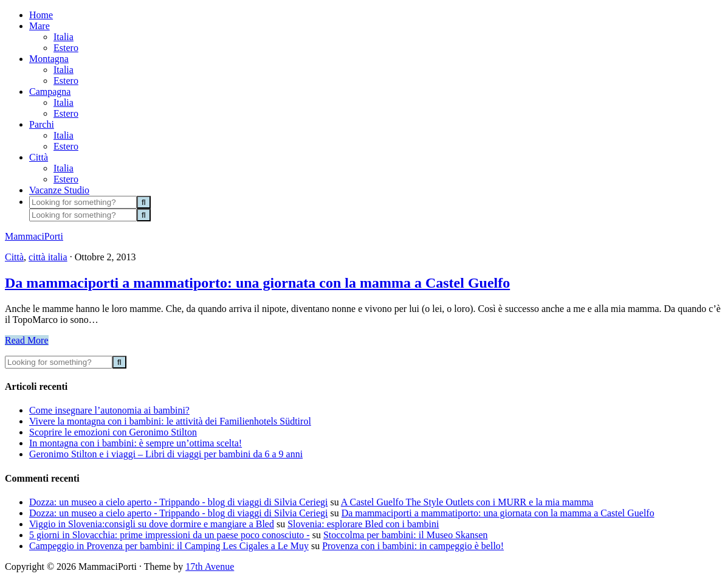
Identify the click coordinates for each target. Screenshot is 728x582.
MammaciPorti (34, 236)
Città (14, 257)
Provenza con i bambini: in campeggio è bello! (413, 546)
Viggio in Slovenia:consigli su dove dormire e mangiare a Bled (152, 524)
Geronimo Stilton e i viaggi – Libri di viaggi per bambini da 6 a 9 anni (166, 454)
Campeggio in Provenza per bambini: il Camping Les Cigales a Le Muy (169, 546)
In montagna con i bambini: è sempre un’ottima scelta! (136, 443)
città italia (48, 257)
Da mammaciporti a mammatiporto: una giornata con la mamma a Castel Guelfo (257, 283)
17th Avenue (210, 566)
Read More (27, 340)
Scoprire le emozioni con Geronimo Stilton (113, 432)
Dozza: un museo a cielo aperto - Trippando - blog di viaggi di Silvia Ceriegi (178, 502)
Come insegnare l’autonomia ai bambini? (109, 410)
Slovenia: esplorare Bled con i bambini (363, 524)
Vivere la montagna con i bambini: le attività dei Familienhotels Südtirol (170, 421)
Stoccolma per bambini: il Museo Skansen (406, 535)
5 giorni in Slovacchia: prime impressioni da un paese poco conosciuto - (170, 535)
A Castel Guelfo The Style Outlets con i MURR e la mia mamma (467, 502)
